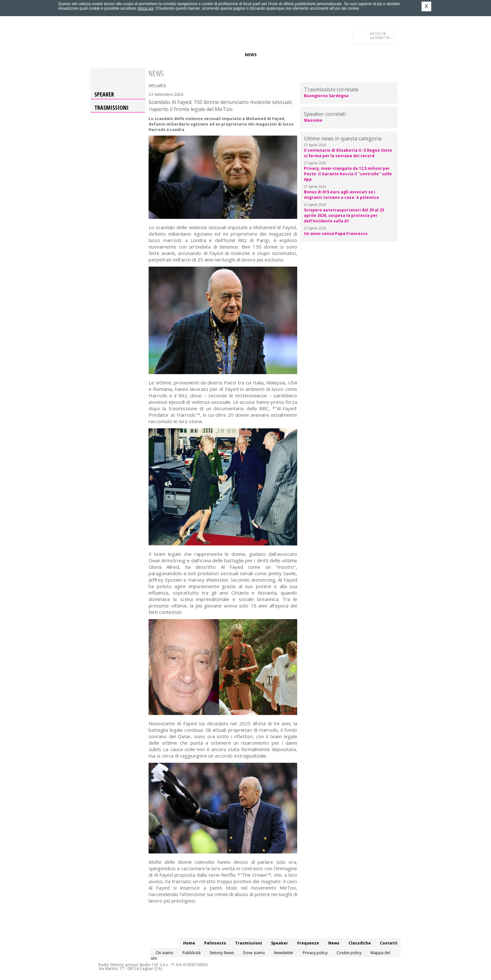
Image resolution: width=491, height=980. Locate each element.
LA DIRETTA (380, 36)
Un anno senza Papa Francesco (336, 234)
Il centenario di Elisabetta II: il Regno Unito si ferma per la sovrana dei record (348, 153)
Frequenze (228, 55)
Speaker (202, 55)
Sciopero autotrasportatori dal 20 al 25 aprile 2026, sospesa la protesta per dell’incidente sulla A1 (344, 215)
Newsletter (284, 953)
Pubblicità (192, 953)
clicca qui (145, 8)
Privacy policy (315, 953)
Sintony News (222, 953)
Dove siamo (254, 953)
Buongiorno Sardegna (326, 96)
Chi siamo (164, 953)
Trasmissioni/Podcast (164, 55)
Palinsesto (122, 55)
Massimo (313, 120)
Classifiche (274, 55)
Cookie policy (349, 953)
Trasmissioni (111, 107)
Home (99, 55)
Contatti (103, 68)
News (251, 55)
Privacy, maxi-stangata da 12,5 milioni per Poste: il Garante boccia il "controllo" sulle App (348, 174)
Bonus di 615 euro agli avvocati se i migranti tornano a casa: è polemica (341, 195)
